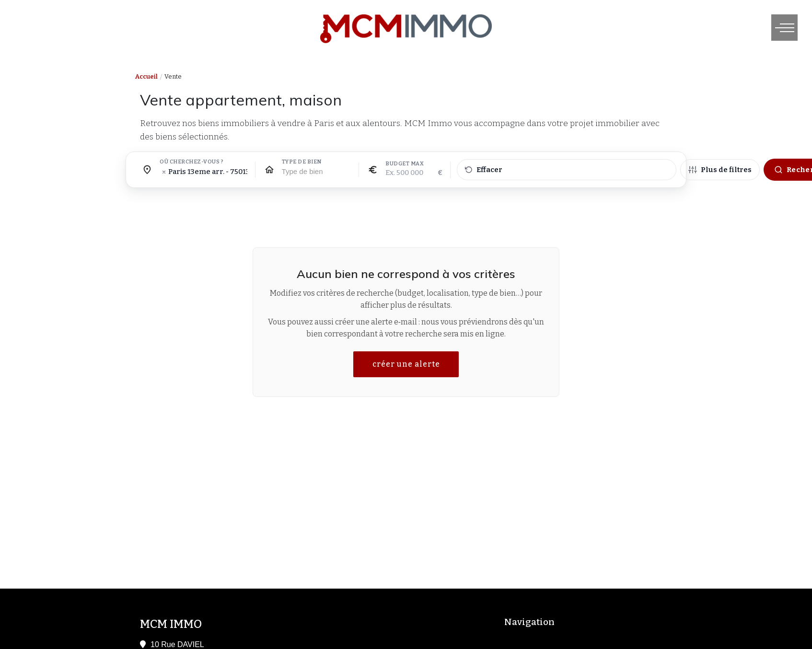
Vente (173, 76)
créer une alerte (406, 364)
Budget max (405, 164)
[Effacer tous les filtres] (567, 170)
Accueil (146, 76)
